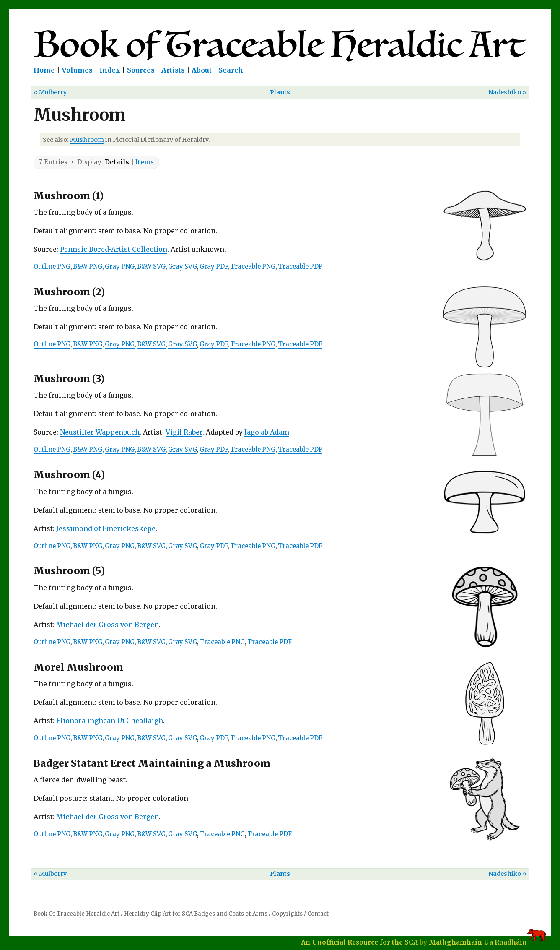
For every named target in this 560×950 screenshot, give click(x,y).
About (202, 70)
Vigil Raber (184, 432)
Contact (318, 914)
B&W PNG (88, 267)
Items (145, 162)
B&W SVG (151, 267)
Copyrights (287, 914)
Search (231, 70)
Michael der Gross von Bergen (108, 625)
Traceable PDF (300, 267)
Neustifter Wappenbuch (100, 432)
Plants (280, 92)
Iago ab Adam (267, 432)
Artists (173, 70)
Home (44, 70)
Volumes (77, 70)
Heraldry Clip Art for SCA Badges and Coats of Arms (196, 914)
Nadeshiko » (507, 92)
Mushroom (87, 140)
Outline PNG (52, 267)
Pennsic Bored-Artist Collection (114, 249)
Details (117, 162)
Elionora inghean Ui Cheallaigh (110, 721)
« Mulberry (50, 92)
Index (110, 70)
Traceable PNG (253, 267)
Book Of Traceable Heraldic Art (76, 914)
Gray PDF (214, 267)
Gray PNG (120, 267)
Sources (141, 70)
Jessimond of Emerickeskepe (106, 528)
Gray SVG (183, 267)
